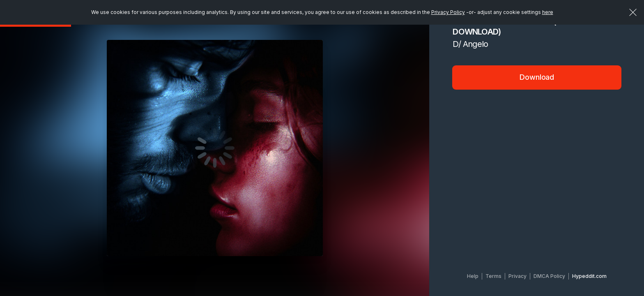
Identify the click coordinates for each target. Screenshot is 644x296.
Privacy (517, 276)
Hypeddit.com (589, 276)
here (548, 12)
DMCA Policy (549, 276)
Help (473, 276)
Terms (493, 276)
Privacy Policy (448, 12)
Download (537, 77)
